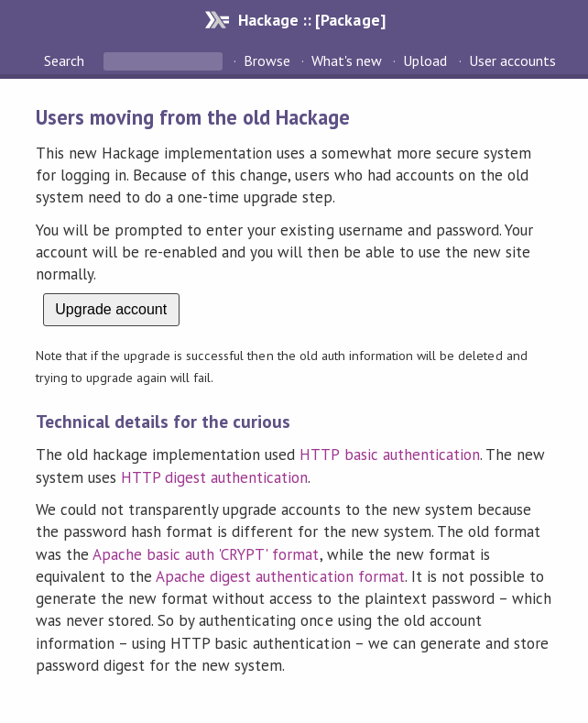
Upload (425, 60)
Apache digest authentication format (280, 576)
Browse (267, 60)
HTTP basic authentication (390, 455)
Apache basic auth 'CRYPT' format (206, 554)
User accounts (512, 60)
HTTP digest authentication (215, 477)
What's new (347, 60)
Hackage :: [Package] (311, 20)
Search (66, 60)
